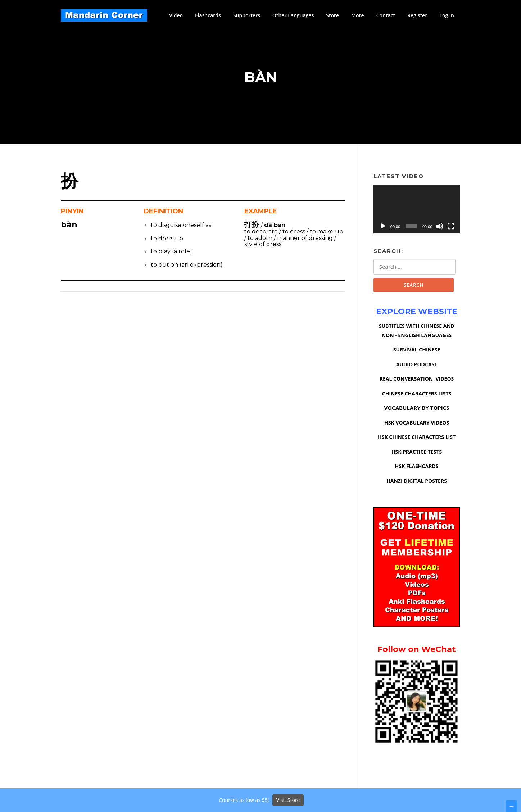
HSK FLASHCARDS (417, 467)
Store (332, 15)
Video (176, 15)
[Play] (383, 227)
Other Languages (293, 15)
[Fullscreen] (451, 227)
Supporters (247, 15)
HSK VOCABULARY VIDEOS (417, 423)
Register (417, 15)
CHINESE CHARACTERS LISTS (417, 394)
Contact (386, 15)
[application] (417, 210)
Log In (447, 15)
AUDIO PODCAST (417, 365)
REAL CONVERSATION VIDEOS (417, 379)
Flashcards (208, 15)
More (358, 15)
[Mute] (440, 227)
